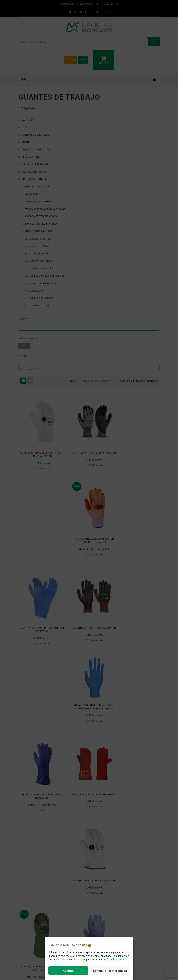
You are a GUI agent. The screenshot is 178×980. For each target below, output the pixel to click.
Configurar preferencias (110, 971)
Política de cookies (114, 960)
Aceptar (68, 971)
